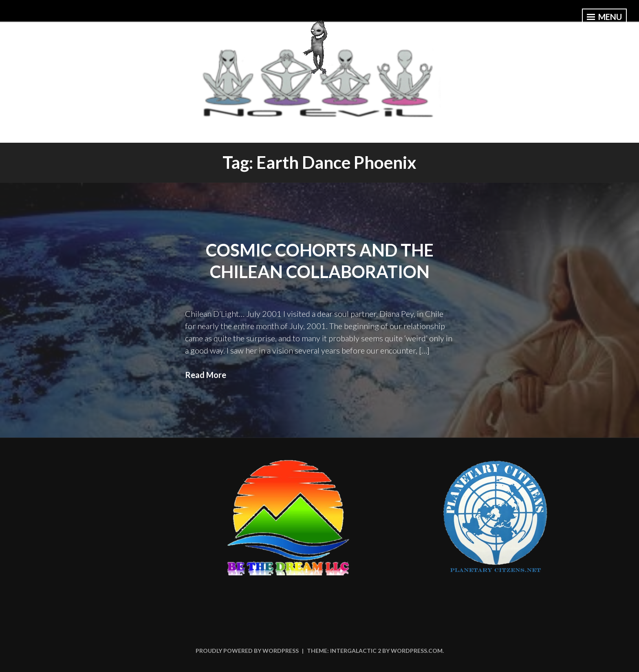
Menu (604, 17)
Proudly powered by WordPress (247, 651)
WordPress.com (417, 651)
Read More (206, 375)
